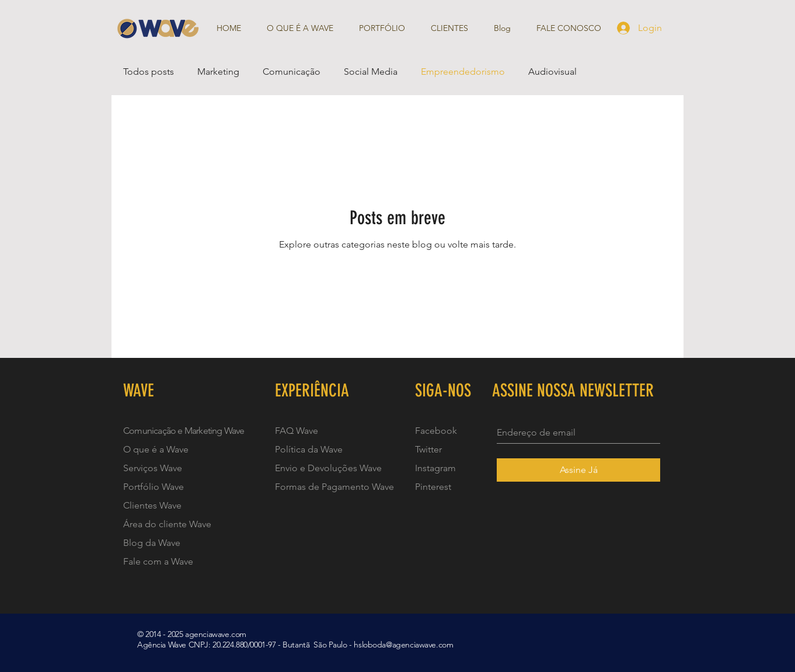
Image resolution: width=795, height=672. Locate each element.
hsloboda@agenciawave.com (403, 645)
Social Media (371, 72)
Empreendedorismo (463, 72)
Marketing (218, 72)
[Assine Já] (578, 470)
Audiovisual (552, 72)
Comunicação (292, 72)
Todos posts (149, 72)
